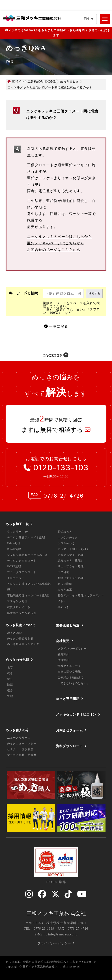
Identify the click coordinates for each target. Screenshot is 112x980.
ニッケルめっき (68, 537)
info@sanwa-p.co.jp (63, 934)
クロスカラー (16, 578)
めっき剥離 (65, 584)
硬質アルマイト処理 (71, 555)
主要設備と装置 (68, 625)
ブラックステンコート (22, 572)
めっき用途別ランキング (23, 644)
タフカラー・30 (17, 532)
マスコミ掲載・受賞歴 (22, 755)
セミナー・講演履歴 (20, 749)
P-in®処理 (14, 543)
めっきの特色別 (17, 660)
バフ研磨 (63, 572)
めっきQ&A (15, 633)
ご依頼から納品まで (71, 677)
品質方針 (63, 654)
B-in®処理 (14, 549)
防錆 (10, 685)
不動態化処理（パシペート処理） (29, 595)
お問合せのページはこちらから (54, 250)
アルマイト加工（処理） (74, 549)
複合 (10, 690)
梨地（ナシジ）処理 (71, 578)
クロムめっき (66, 543)
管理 (10, 696)
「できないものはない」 (74, 683)
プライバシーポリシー (72, 649)
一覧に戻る (59, 326)
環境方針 (63, 660)
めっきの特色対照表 (20, 638)
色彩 (10, 667)
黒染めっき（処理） (71, 561)
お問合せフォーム (69, 730)
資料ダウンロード (69, 746)
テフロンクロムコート (22, 561)
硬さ (10, 673)
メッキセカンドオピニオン (76, 714)
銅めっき (63, 607)
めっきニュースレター (22, 744)
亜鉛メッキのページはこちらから (56, 243)
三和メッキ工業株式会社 (56, 913)
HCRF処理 (14, 566)
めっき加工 (65, 590)
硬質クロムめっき (19, 607)
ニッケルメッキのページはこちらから (59, 237)
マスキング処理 (17, 601)
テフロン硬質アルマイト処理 (26, 537)
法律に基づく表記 (69, 672)
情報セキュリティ (69, 666)
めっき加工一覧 (17, 524)
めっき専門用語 (68, 699)
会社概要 (63, 641)
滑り (10, 679)
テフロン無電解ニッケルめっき (28, 555)
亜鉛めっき (65, 532)
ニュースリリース (19, 738)
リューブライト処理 (71, 566)
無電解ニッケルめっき (22, 613)
